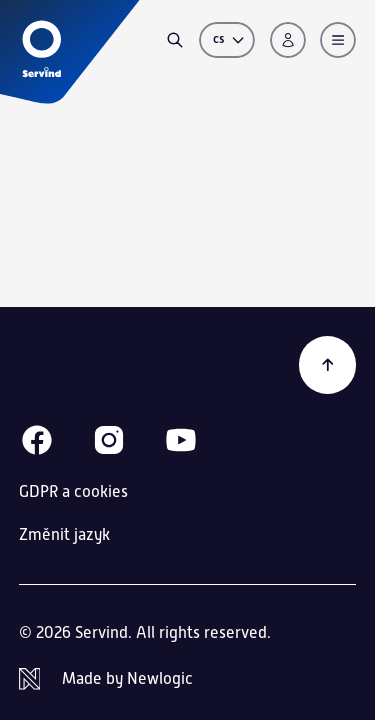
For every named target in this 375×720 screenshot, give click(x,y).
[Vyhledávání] (175, 40)
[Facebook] (37, 440)
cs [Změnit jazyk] (230, 39)
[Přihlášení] (288, 40)
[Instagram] (109, 440)
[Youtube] (181, 440)
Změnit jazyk (64, 535)
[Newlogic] (188, 679)
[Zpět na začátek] (328, 365)
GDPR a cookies (73, 491)
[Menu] (338, 40)
